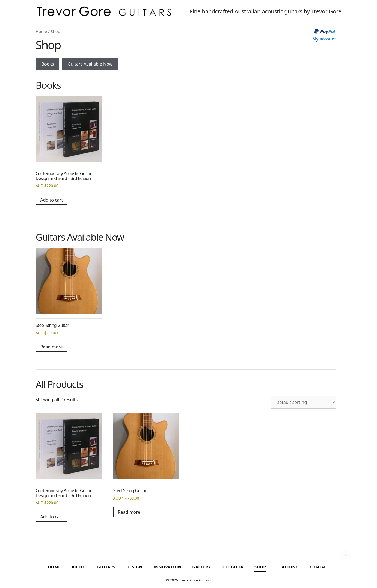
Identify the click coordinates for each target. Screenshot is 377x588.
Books (48, 64)
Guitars (106, 567)
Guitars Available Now (90, 64)
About (79, 567)
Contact (319, 567)
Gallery (201, 567)
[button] (346, 556)
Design (134, 567)
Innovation (167, 567)
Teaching (288, 567)
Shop (260, 567)
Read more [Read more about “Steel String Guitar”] (52, 347)
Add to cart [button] (52, 200)
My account (324, 39)
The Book (233, 567)
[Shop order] (303, 402)
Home (41, 31)
